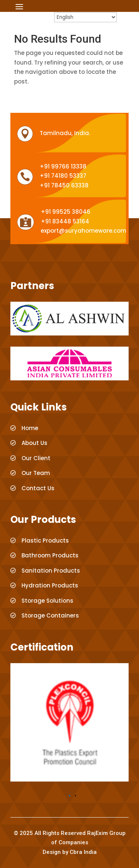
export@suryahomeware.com (84, 231)
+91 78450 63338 (64, 185)
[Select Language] (85, 17)
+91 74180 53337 (63, 176)
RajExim (97, 833)
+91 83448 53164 (65, 221)
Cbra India (83, 852)
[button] (70, 796)
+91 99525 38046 (66, 212)
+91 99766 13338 (63, 166)
